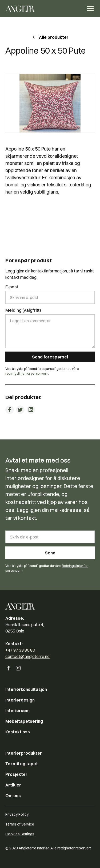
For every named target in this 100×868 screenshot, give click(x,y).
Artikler (13, 785)
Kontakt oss (18, 732)
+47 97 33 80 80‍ (20, 650)
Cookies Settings (20, 834)
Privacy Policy (17, 814)
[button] (89, 8)
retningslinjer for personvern (27, 373)
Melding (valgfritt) (23, 310)
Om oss (13, 796)
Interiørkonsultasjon (26, 689)
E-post (12, 287)
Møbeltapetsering (24, 721)
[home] (20, 8)
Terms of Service (20, 824)
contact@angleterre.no (27, 656)
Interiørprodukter (24, 753)
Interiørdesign (20, 700)
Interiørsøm (17, 711)
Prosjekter (16, 774)
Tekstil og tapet (22, 764)
